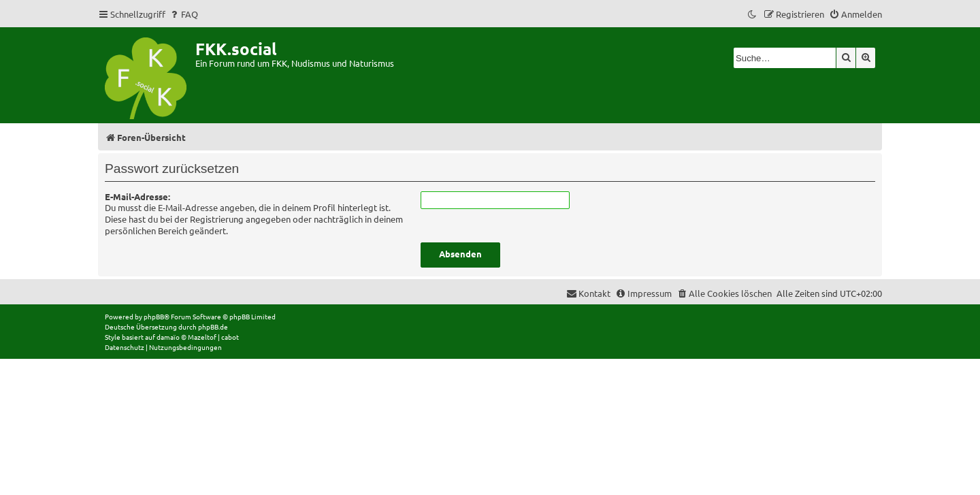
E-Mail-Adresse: (137, 196)
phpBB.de (213, 326)
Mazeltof (202, 337)
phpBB (154, 316)
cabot (230, 337)
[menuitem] (183, 14)
